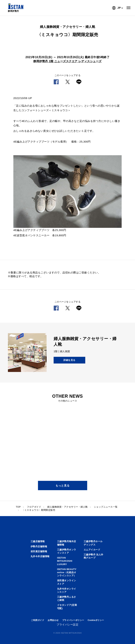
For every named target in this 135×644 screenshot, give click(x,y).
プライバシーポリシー (73, 620)
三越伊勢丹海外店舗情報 (67, 543)
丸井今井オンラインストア (67, 590)
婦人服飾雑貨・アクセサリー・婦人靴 (67, 507)
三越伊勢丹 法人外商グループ (94, 556)
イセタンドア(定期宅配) (67, 607)
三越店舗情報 (38, 541)
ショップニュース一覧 (106, 507)
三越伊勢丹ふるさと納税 (67, 598)
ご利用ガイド (38, 620)
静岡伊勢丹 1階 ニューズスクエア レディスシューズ (67, 61)
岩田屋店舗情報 (39, 551)
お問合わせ (53, 620)
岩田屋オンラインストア (67, 582)
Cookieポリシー (96, 620)
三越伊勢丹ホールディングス (93, 543)
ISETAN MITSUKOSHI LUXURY (65, 561)
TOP (18, 507)
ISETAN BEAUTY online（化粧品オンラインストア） (67, 572)
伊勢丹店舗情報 (39, 546)
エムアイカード (92, 550)
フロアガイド (34, 507)
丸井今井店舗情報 (40, 556)
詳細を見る (69, 360)
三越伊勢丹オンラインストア (67, 551)
